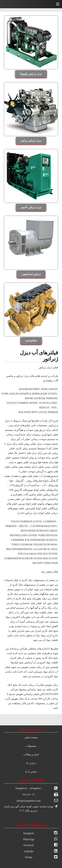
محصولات (31, 746)
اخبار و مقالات (31, 754)
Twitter (29, 857)
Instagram (29, 833)
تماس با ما (31, 772)
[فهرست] (58, 4)
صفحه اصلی (31, 737)
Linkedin (29, 851)
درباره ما (31, 763)
